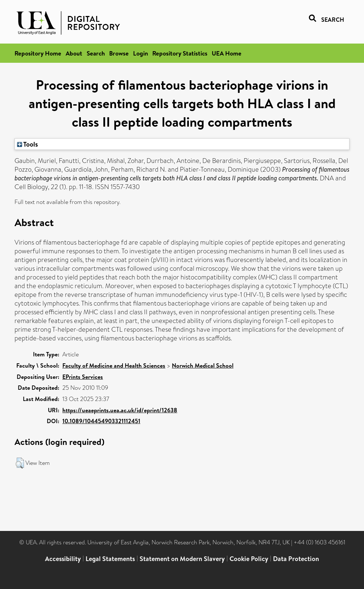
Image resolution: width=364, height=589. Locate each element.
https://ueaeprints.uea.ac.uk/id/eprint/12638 (120, 410)
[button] (20, 463)
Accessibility (63, 559)
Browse (119, 53)
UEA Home (227, 53)
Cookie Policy (249, 559)
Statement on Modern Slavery (182, 559)
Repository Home (38, 53)
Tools (28, 144)
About (74, 53)
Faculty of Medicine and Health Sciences (114, 365)
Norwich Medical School (203, 365)
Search (96, 53)
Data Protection (296, 559)
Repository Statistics (180, 53)
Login (140, 53)
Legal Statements (110, 559)
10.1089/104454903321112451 (101, 421)
